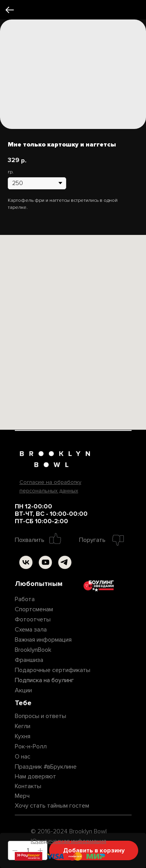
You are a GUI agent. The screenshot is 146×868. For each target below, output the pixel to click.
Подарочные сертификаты (53, 670)
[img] (26, 562)
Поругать (92, 540)
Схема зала (31, 630)
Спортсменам (34, 609)
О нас (23, 757)
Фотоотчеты (33, 619)
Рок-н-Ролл (31, 746)
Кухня (23, 736)
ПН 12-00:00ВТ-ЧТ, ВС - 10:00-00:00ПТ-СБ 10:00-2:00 (51, 514)
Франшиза (29, 660)
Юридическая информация (69, 841)
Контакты (28, 786)
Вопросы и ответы (40, 716)
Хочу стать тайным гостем (52, 806)
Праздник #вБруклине (46, 767)
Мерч (22, 796)
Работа (25, 599)
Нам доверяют (35, 776)
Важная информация (43, 640)
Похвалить (30, 540)
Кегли (23, 726)
